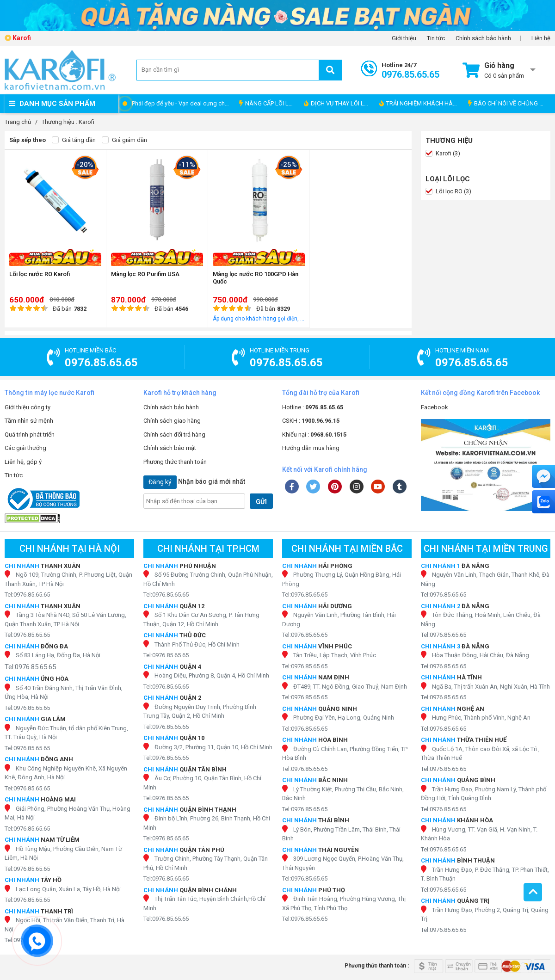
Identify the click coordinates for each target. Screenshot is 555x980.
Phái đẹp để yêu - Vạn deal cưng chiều (182, 103)
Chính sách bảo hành (483, 38)
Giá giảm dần (124, 140)
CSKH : (311, 421)
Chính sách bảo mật (170, 448)
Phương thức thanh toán (175, 462)
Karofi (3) (443, 154)
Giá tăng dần (74, 140)
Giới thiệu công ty (28, 407)
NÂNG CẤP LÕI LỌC (268, 103)
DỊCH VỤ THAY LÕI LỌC (338, 103)
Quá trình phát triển (30, 435)
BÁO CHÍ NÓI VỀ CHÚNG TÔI (508, 103)
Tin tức (436, 38)
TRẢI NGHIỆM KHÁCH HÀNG (420, 103)
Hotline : (313, 407)
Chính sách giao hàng (172, 421)
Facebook (435, 407)
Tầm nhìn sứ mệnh (29, 421)
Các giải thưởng (25, 448)
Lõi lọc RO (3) (448, 191)
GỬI (261, 502)
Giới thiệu (404, 38)
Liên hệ (541, 38)
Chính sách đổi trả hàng (174, 435)
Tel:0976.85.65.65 (27, 595)
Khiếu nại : (314, 435)
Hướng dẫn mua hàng (311, 448)
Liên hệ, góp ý (23, 462)
